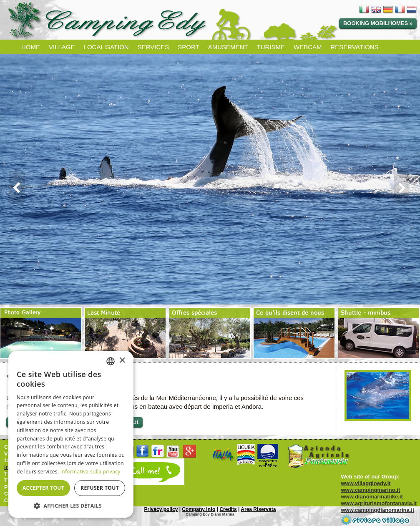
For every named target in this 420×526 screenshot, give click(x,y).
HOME (31, 47)
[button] (71, 505)
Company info (199, 509)
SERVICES (153, 47)
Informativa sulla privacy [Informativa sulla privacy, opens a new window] (91, 472)
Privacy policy (161, 509)
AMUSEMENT (228, 47)
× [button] (122, 361)
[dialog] (71, 434)
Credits (228, 509)
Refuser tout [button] (100, 488)
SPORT (188, 47)
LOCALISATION (106, 47)
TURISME (271, 47)
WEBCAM (308, 47)
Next (406, 188)
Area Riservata (258, 509)
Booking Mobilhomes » (378, 23)
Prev (14, 188)
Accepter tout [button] (43, 488)
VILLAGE (62, 47)
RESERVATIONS (354, 47)
